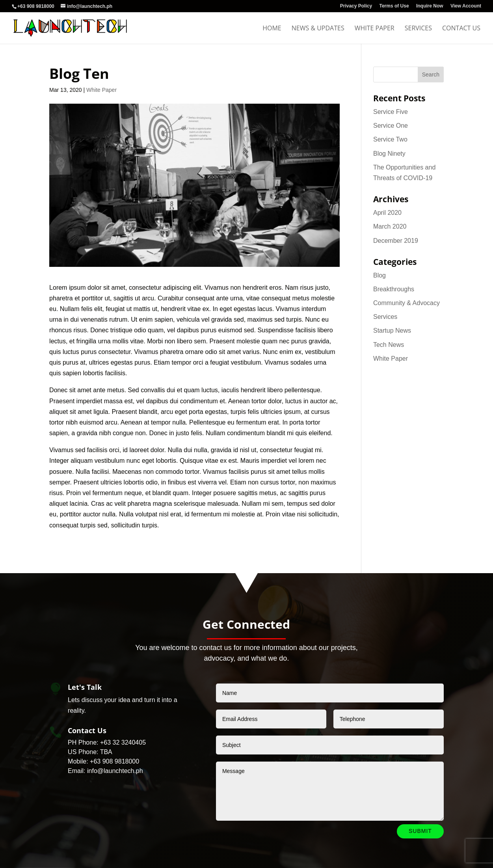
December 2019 (396, 241)
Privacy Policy (356, 6)
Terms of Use (394, 6)
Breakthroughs (394, 289)
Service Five (391, 112)
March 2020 (390, 226)
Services (418, 29)
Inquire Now (430, 6)
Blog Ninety (389, 154)
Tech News (389, 345)
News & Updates (318, 29)
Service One (391, 126)
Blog (380, 275)
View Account (466, 6)
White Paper (375, 29)
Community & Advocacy (406, 303)
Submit (420, 831)
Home (272, 29)
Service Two (390, 139)
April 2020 (387, 213)
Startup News (392, 331)
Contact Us (461, 29)
